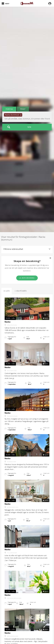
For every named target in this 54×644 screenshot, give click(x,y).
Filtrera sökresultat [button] (27, 249)
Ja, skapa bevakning (27, 278)
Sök (29, 127)
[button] (50, 3)
